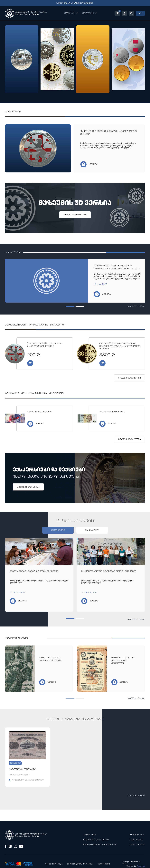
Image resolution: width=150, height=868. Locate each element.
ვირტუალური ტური (75, 215)
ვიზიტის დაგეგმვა (28, 487)
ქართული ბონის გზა (23, 770)
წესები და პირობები (96, 840)
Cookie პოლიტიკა (54, 864)
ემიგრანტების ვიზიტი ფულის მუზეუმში (34, 571)
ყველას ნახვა (136, 307)
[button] (70, 307)
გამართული (58, 530)
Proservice (141, 866)
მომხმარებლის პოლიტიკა (80, 864)
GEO (140, 13)
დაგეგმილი (92, 530)
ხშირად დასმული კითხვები (100, 845)
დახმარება (137, 835)
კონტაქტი (89, 835)
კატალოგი (13, 112)
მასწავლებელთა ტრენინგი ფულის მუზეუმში (109, 571)
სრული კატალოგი (129, 378)
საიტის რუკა (104, 864)
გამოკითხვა (137, 845)
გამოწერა (136, 840)
